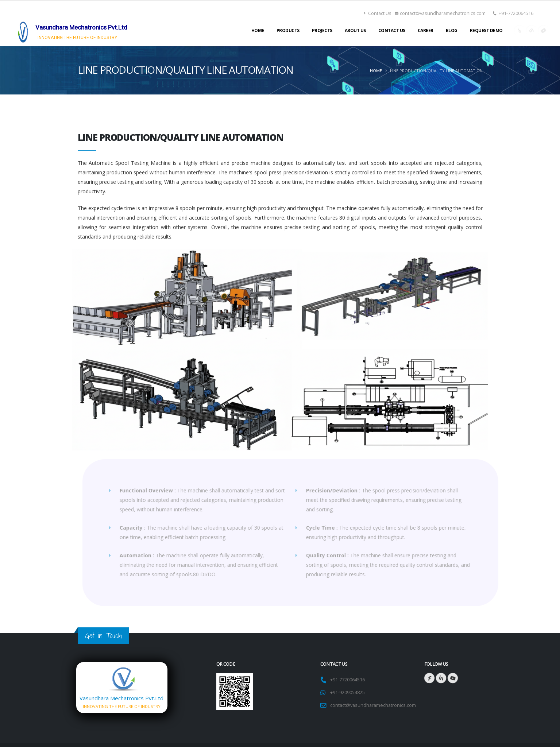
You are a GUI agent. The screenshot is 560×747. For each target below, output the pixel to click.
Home (258, 30)
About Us (355, 30)
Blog (452, 30)
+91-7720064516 (516, 13)
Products (288, 30)
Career (426, 30)
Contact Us (378, 13)
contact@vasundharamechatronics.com (440, 13)
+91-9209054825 (347, 692)
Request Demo (486, 30)
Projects (322, 30)
